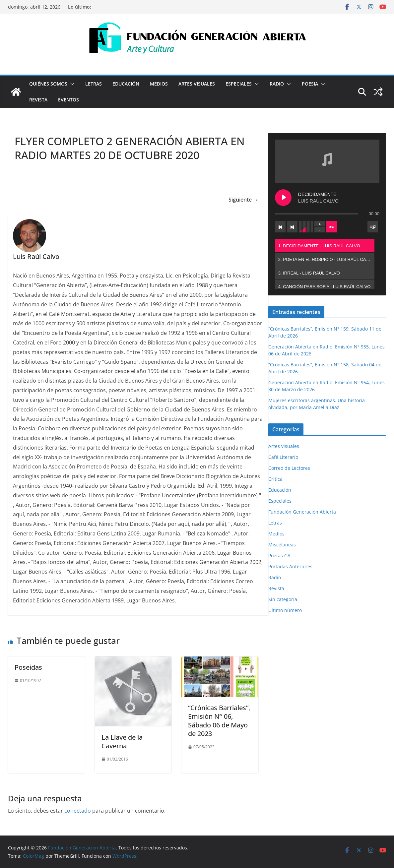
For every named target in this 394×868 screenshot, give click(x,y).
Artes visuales (197, 84)
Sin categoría (283, 599)
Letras (94, 84)
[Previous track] (280, 227)
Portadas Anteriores (290, 566)
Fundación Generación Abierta (302, 512)
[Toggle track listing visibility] (373, 227)
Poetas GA (279, 556)
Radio (277, 84)
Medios (159, 84)
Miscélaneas (282, 545)
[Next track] (292, 227)
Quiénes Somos (48, 84)
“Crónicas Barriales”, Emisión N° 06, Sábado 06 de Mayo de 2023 (219, 721)
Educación (126, 84)
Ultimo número (285, 610)
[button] (71, 84)
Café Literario (283, 457)
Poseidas (28, 667)
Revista (38, 100)
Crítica (275, 479)
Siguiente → (243, 200)
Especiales (239, 84)
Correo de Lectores (289, 468)
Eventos (68, 100)
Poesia (310, 84)
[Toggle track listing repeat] (332, 227)
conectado (78, 811)
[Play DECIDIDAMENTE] (283, 198)
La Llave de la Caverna (122, 742)
